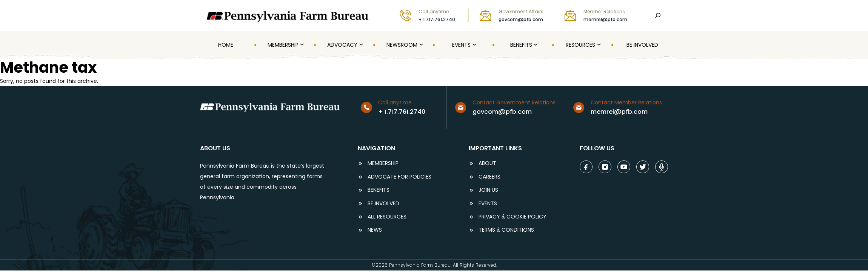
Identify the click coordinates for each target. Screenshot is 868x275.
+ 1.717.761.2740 (437, 19)
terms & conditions (506, 230)
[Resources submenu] (598, 45)
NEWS (375, 230)
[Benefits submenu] (535, 45)
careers (489, 177)
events (488, 204)
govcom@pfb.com (521, 19)
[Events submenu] (474, 45)
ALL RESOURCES (387, 217)
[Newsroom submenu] (420, 45)
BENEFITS (379, 190)
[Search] (658, 15)
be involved (383, 204)
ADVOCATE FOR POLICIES (399, 177)
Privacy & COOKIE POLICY (512, 217)
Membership (383, 163)
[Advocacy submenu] (360, 45)
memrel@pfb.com (605, 19)
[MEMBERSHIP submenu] (301, 45)
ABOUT (487, 163)
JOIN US (488, 190)
